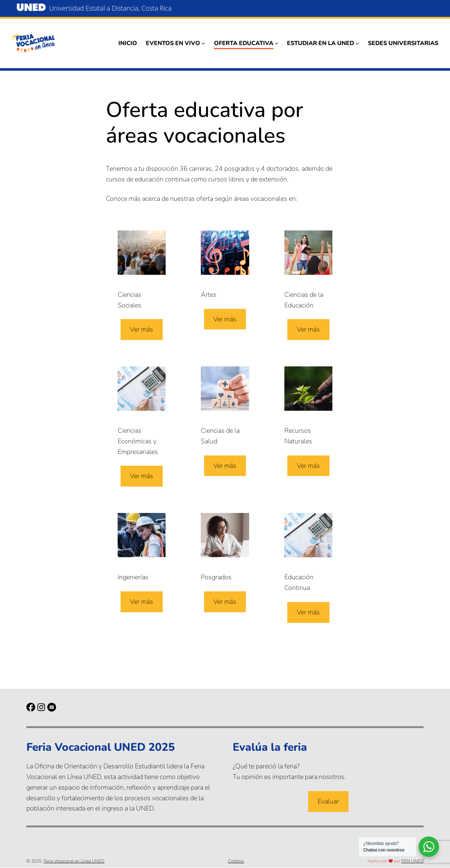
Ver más (142, 330)
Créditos (236, 861)
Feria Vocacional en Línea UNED (74, 861)
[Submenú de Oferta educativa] (277, 43)
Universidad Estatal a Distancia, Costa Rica (111, 8)
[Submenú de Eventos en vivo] (203, 43)
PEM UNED (412, 861)
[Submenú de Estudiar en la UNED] (357, 43)
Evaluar (328, 801)
